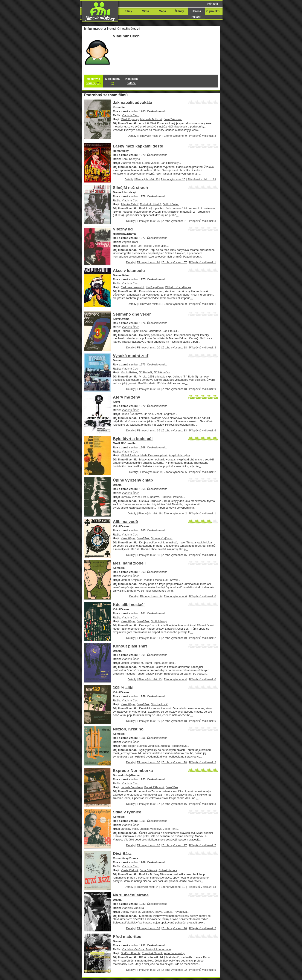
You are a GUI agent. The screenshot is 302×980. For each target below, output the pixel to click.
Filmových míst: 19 (148, 721)
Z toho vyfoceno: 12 (173, 887)
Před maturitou (127, 936)
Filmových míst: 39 (148, 221)
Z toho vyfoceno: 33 (175, 430)
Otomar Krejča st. (162, 538)
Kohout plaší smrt (130, 646)
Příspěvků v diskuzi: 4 (202, 555)
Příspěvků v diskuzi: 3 (202, 136)
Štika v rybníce (127, 812)
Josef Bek (143, 538)
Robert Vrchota (168, 870)
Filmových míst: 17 (148, 804)
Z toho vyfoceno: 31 (175, 221)
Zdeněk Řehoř (130, 204)
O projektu (213, 11)
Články (179, 11)
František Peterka (172, 497)
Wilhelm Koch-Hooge (178, 287)
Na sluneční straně (131, 895)
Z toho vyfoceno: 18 (175, 347)
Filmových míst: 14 (150, 136)
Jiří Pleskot (145, 246)
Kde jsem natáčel (132, 81)
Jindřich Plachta (130, 953)
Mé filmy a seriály (93, 81)
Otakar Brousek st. (132, 663)
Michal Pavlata (130, 455)
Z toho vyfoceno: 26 (173, 179)
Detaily (132, 136)
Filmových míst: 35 (148, 430)
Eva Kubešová (150, 497)
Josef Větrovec (173, 119)
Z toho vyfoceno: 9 (175, 136)
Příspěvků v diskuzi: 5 (202, 970)
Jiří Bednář (146, 372)
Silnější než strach (130, 188)
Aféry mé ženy (127, 397)
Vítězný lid (123, 229)
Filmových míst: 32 (148, 928)
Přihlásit (212, 4)
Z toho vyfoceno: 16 (175, 804)
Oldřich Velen (171, 204)
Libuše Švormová (131, 414)
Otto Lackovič (159, 704)
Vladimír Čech (130, 115)
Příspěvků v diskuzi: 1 (202, 262)
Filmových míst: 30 (148, 762)
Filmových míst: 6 (151, 596)
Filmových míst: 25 (148, 970)
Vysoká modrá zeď (131, 356)
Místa (145, 11)
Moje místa (112, 81)
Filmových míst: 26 (148, 845)
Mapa (162, 11)
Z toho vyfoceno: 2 (175, 513)
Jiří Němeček (162, 372)
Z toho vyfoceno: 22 (175, 970)
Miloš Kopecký (130, 119)
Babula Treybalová (175, 912)
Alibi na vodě (125, 522)
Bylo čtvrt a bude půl (133, 439)
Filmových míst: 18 (150, 513)
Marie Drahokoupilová (154, 455)
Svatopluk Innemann (158, 949)
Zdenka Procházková (174, 746)
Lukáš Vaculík (151, 163)
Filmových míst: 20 (148, 347)
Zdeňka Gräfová (152, 912)
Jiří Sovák (172, 580)
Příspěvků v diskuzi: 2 (202, 472)
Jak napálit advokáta (133, 102)
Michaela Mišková (151, 119)
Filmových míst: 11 (148, 638)
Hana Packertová (151, 331)
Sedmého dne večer (132, 314)
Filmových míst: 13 (150, 679)
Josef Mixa (160, 246)
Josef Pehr (170, 829)
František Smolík (152, 953)
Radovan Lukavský (132, 287)
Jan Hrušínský (170, 163)
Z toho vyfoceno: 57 (175, 262)
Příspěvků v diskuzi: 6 (202, 430)
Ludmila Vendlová (148, 746)
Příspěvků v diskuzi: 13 (202, 887)
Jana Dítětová (148, 870)
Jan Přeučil (170, 331)
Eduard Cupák (130, 331)
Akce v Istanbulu (129, 271)
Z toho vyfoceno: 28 (175, 762)
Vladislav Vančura (133, 908)
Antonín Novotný (174, 953)
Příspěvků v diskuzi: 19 (202, 179)
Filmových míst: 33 (147, 179)
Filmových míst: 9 (151, 472)
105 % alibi (123, 688)
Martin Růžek (129, 372)
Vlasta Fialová (129, 870)
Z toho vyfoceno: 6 (175, 472)
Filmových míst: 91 (148, 262)
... (199, 130)
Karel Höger (128, 538)
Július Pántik (129, 246)
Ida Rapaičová (155, 287)
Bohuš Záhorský (154, 787)
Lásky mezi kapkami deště (138, 146)
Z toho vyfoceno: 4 (175, 679)
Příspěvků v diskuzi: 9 (202, 389)
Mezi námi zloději (129, 563)
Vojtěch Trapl (130, 242)
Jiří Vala (149, 414)
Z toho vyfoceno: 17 (175, 845)
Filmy (128, 11)
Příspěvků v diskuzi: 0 (202, 596)
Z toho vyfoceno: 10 (175, 638)
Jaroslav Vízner (130, 497)
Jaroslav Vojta (129, 829)
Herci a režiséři (196, 14)
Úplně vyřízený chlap (133, 480)
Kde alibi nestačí (129, 605)
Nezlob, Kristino (128, 729)
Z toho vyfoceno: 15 (175, 555)
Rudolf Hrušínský (151, 204)
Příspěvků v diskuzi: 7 (202, 845)
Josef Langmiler (165, 414)
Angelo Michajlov (179, 455)
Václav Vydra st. (131, 912)
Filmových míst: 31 (150, 304)
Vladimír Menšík (131, 163)
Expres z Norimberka (133, 771)
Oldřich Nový (159, 621)
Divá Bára (122, 853)
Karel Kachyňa (131, 159)
